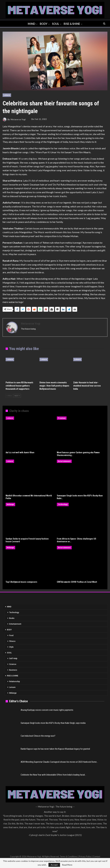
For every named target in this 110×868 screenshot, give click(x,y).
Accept (54, 865)
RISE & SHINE (73, 24)
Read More (67, 865)
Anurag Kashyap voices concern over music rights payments (47, 710)
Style (11, 647)
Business (13, 670)
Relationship (15, 682)
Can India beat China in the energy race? (38, 736)
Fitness (12, 641)
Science (13, 664)
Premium (62, 418)
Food (11, 635)
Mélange (10, 504)
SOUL (56, 24)
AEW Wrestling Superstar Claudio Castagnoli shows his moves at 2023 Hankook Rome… (59, 762)
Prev (9, 396)
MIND (31, 24)
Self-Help (13, 658)
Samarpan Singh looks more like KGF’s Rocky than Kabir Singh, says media (53, 723)
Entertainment (64, 461)
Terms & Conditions (69, 856)
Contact (97, 856)
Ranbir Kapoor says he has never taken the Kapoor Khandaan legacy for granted (55, 749)
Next (17, 396)
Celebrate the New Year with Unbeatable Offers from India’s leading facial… (53, 775)
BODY (43, 24)
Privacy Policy (85, 856)
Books (12, 618)
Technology (63, 504)
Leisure (7, 95)
